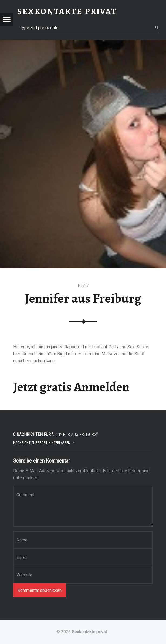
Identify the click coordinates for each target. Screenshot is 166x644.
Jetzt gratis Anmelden (71, 387)
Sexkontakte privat (89, 632)
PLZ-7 (83, 286)
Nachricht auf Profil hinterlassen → (44, 443)
